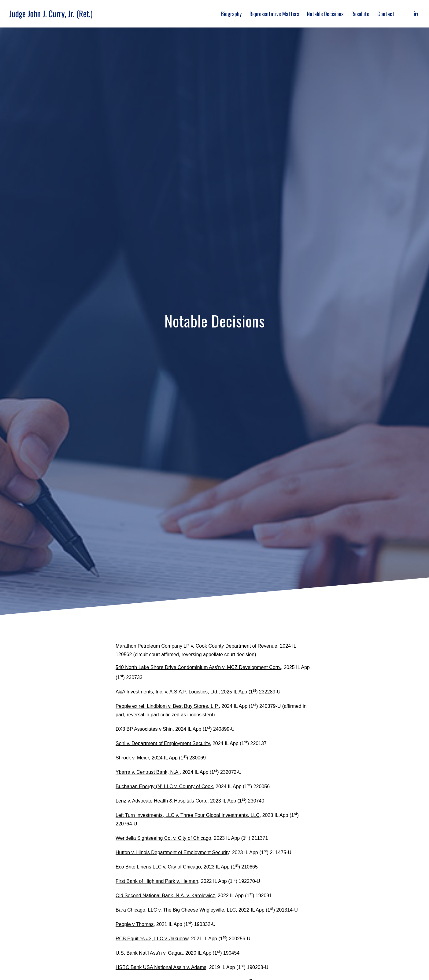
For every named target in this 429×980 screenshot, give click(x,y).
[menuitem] (231, 14)
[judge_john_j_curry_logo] (53, 14)
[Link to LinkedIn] (416, 13)
